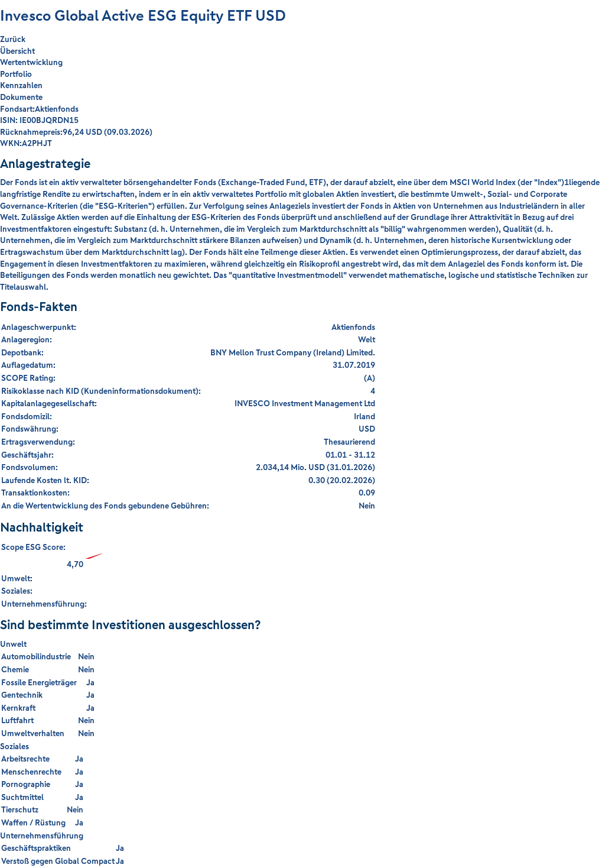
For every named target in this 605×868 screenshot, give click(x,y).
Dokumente (21, 97)
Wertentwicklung (31, 62)
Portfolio (16, 74)
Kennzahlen (21, 85)
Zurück (13, 39)
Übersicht (17, 51)
